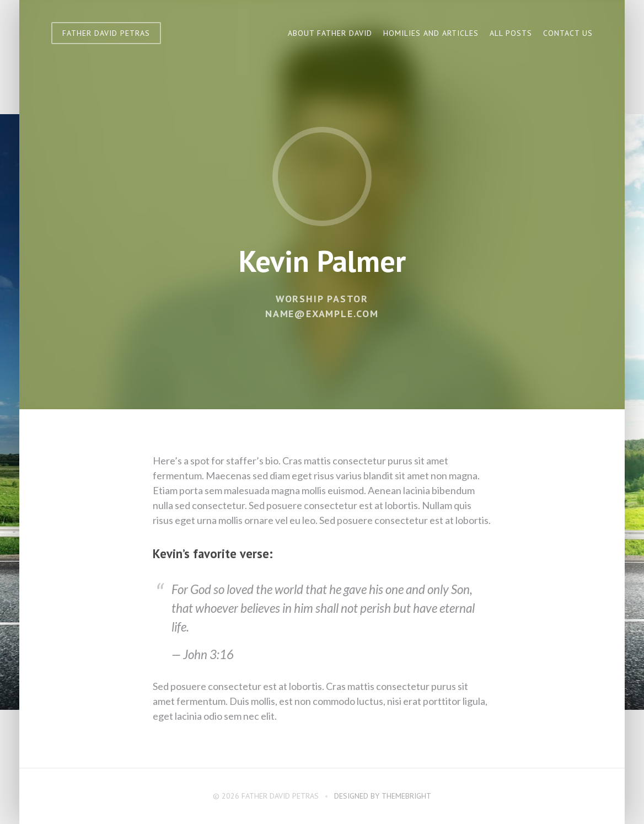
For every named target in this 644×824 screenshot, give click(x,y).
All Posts (511, 33)
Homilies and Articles (431, 33)
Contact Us (568, 33)
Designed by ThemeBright (383, 796)
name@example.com (322, 314)
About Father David (330, 33)
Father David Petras (106, 33)
